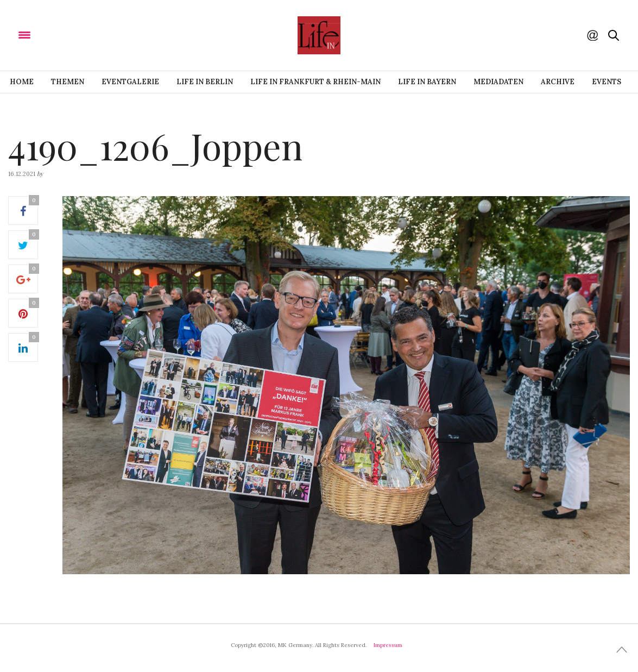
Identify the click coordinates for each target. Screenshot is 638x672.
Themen (68, 82)
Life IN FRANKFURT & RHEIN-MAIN (315, 82)
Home (22, 82)
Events (607, 82)
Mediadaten (498, 82)
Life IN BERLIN (205, 82)
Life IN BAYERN (427, 82)
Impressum (388, 645)
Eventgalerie (130, 82)
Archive (558, 82)
